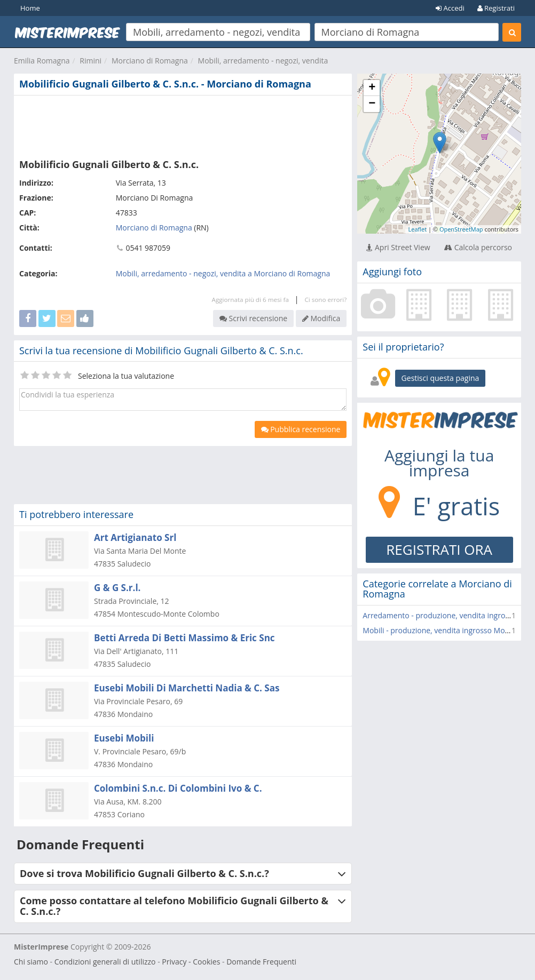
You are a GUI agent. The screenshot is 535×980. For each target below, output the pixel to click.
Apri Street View (398, 247)
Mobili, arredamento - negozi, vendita (263, 61)
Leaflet (417, 229)
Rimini (91, 61)
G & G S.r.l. (117, 588)
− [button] (372, 104)
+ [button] (372, 88)
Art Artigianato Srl (135, 537)
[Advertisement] (183, 125)
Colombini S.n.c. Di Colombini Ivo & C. (178, 788)
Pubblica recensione (301, 429)
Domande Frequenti (261, 962)
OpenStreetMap (461, 229)
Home (30, 8)
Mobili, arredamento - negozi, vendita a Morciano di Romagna (223, 273)
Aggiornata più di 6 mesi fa (250, 300)
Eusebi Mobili (124, 738)
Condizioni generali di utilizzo (105, 962)
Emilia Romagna (42, 61)
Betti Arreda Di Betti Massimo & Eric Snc (184, 638)
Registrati (496, 8)
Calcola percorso (478, 247)
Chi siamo (31, 962)
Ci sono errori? (325, 300)
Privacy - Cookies (191, 962)
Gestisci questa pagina (440, 378)
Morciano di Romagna (150, 61)
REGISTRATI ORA (439, 549)
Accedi (450, 8)
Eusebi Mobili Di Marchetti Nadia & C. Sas (187, 688)
